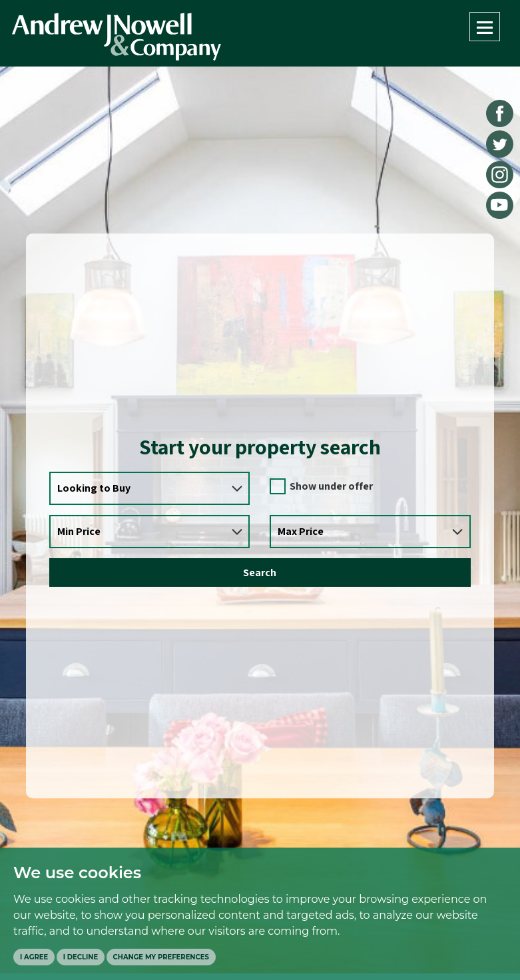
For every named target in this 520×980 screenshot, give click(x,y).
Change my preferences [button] (161, 957)
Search (260, 572)
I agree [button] (34, 957)
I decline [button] (81, 957)
